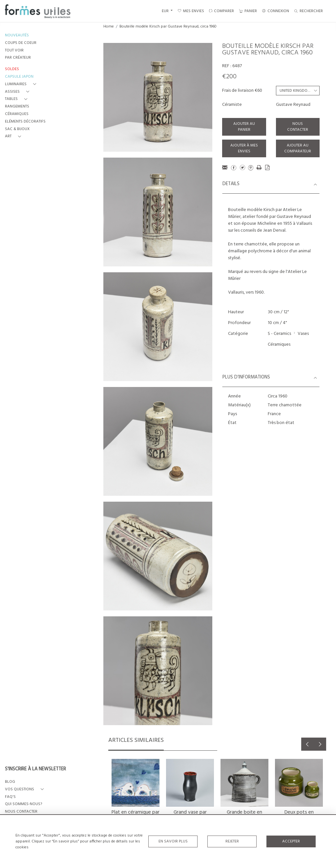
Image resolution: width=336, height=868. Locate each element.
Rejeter (232, 841)
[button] (22, 84)
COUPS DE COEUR (21, 43)
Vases (303, 334)
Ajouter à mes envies (244, 148)
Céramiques (279, 345)
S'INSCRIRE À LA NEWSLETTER (35, 769)
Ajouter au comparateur (298, 148)
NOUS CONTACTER (21, 812)
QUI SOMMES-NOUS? (23, 804)
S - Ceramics (279, 334)
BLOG (10, 782)
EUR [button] (166, 11)
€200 (229, 77)
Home (109, 27)
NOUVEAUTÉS (17, 36)
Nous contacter (298, 127)
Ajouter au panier (244, 127)
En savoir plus (173, 841)
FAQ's (10, 797)
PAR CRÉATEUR (18, 58)
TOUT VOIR (14, 51)
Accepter (291, 841)
